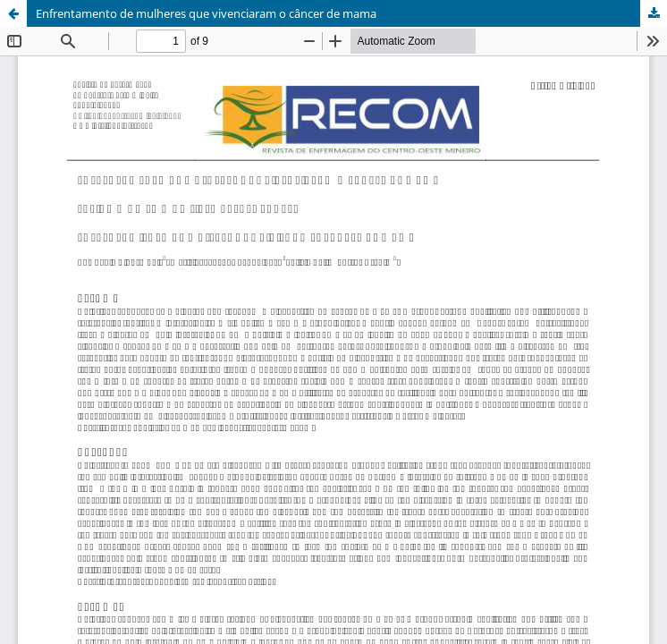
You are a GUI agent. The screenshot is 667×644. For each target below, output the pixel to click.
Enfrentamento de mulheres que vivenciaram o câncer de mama (206, 13)
